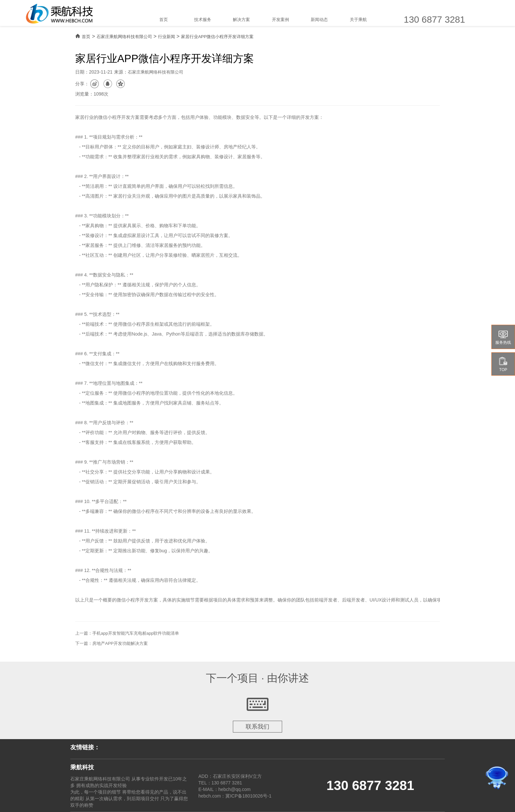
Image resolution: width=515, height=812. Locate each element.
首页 (164, 20)
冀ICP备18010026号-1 (248, 796)
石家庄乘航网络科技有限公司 (124, 37)
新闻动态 (319, 20)
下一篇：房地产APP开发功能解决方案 (112, 643)
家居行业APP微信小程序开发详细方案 (217, 37)
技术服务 (203, 20)
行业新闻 (167, 37)
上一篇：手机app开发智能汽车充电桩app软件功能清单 (127, 633)
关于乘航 (358, 20)
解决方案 (241, 20)
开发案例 (280, 20)
